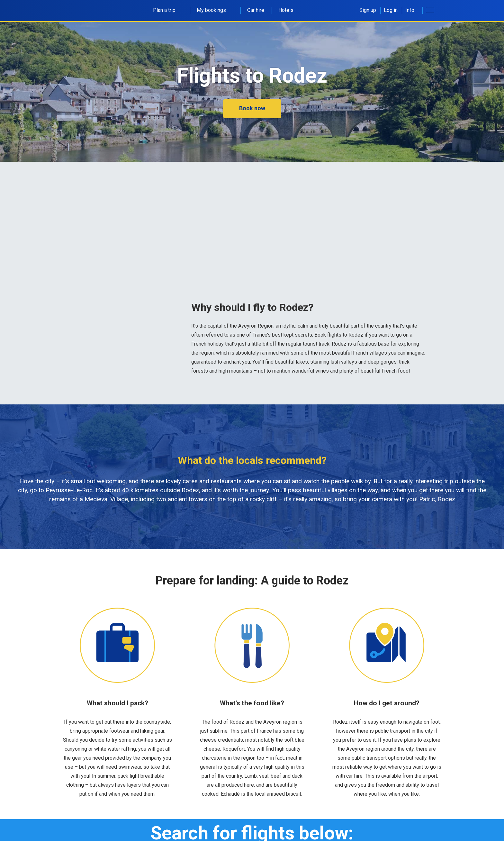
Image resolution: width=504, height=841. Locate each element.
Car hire (256, 10)
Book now (252, 108)
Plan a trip (168, 10)
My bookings (215, 10)
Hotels (286, 10)
